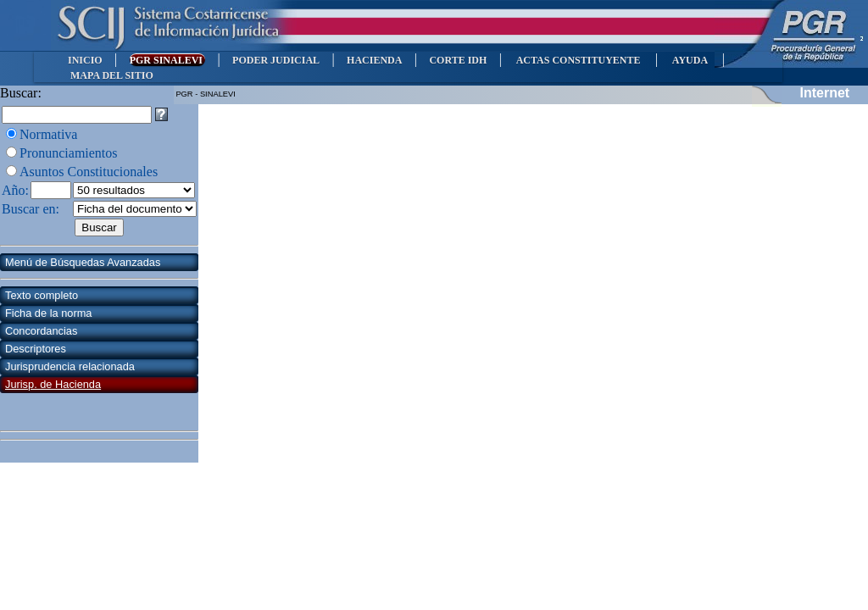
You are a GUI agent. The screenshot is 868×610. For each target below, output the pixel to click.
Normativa (48, 134)
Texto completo (42, 295)
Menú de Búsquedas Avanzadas (83, 262)
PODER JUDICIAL (276, 60)
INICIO (85, 60)
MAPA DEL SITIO (112, 75)
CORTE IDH (458, 60)
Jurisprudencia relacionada (70, 366)
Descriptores (36, 349)
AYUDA (690, 60)
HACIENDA (374, 60)
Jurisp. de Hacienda (53, 384)
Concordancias (41, 331)
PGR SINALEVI (167, 60)
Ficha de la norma (48, 313)
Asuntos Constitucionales (89, 172)
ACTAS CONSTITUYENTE (578, 60)
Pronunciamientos (69, 153)
